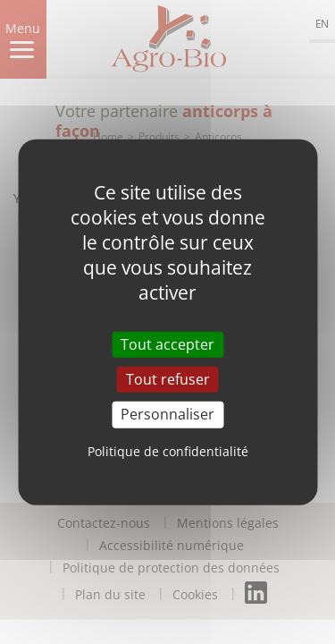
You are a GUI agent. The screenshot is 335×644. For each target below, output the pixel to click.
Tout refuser (168, 379)
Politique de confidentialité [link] (168, 450)
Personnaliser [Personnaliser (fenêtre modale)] (167, 414)
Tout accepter (167, 344)
